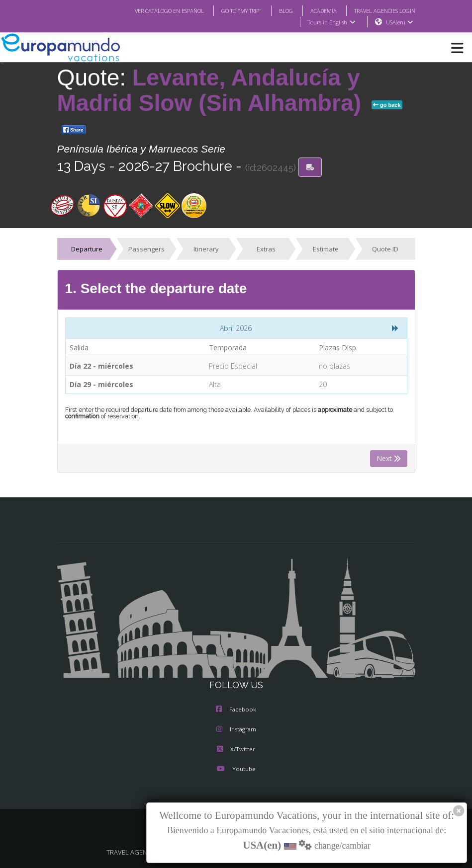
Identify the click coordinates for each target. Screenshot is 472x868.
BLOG (276, 10)
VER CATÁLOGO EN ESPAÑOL (149, 10)
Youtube (236, 770)
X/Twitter (236, 750)
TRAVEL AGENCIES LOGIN (380, 10)
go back (387, 105)
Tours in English (331, 22)
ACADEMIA (315, 10)
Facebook (236, 710)
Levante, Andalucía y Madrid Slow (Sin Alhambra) (212, 91)
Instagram (236, 730)
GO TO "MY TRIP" (228, 10)
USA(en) (399, 22)
